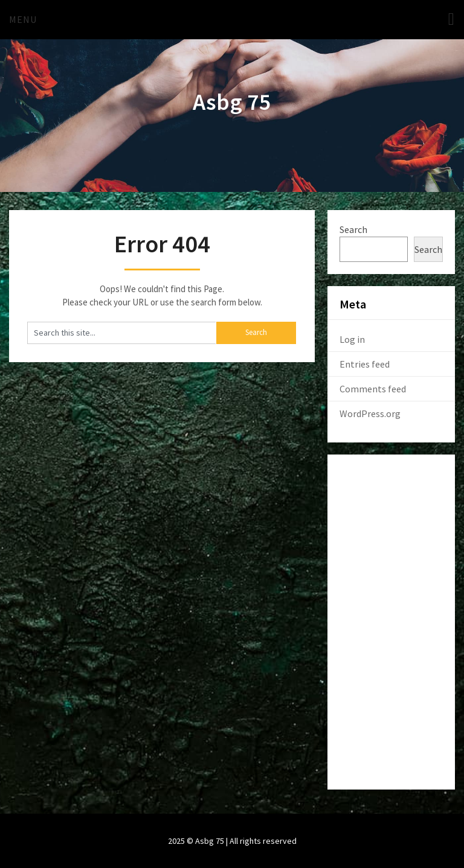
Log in (352, 339)
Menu (23, 19)
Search (353, 229)
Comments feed (373, 389)
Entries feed (365, 364)
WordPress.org (370, 413)
